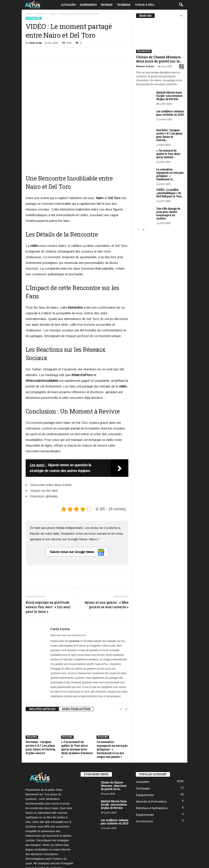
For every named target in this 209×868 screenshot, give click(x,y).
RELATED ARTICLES (42, 666)
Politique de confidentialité (153, 858)
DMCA (178, 858)
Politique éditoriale (121, 858)
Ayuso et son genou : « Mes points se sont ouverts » (106, 561)
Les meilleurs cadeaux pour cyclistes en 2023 (170, 113)
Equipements (88, 5)
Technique (124, 5)
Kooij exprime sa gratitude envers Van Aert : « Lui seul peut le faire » (48, 564)
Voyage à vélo (144, 5)
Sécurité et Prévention (151, 758)
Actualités (68, 5)
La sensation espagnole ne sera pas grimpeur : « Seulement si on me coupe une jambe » (112, 706)
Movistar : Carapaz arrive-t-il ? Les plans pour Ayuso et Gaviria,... (169, 135)
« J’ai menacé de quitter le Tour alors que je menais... (168, 154)
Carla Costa (35, 43)
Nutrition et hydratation (152, 765)
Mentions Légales (173, 863)
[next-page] (126, 666)
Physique (107, 5)
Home (28, 14)
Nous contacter (149, 863)
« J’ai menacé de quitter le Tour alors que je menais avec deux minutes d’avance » (77, 706)
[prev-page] (121, 666)
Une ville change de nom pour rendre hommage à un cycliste (168, 213)
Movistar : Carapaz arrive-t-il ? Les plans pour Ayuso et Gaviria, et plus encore (41, 704)
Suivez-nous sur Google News (77, 509)
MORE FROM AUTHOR (76, 666)
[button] (181, 5)
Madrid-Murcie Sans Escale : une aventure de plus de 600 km (169, 96)
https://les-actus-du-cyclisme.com (68, 592)
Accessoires (144, 778)
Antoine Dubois (145, 66)
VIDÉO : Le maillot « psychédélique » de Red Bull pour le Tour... (170, 193)
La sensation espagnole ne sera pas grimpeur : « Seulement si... (170, 174)
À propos (100, 858)
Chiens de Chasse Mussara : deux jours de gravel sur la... (159, 59)
